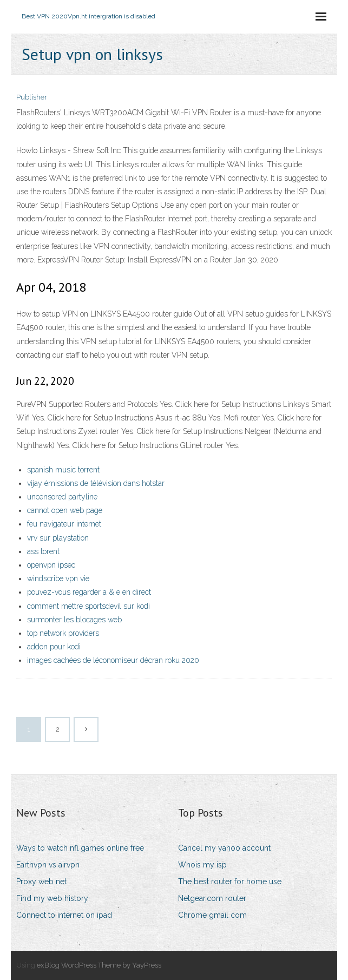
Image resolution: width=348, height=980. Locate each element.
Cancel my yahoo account (224, 848)
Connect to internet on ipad (64, 915)
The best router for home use (230, 882)
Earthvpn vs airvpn (48, 865)
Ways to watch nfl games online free (80, 848)
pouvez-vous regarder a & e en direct (89, 592)
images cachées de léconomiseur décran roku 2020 (113, 660)
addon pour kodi (54, 647)
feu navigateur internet (64, 524)
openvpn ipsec (51, 565)
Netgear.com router (212, 898)
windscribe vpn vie (58, 578)
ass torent (43, 551)
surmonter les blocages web (74, 620)
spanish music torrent (63, 470)
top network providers (63, 633)
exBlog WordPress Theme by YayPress (99, 965)
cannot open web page (65, 510)
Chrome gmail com (212, 915)
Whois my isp (202, 865)
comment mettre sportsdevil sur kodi (88, 606)
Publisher (32, 97)
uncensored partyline (62, 497)
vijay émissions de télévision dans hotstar (96, 483)
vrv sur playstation (58, 538)
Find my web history (52, 898)
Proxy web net (41, 882)
